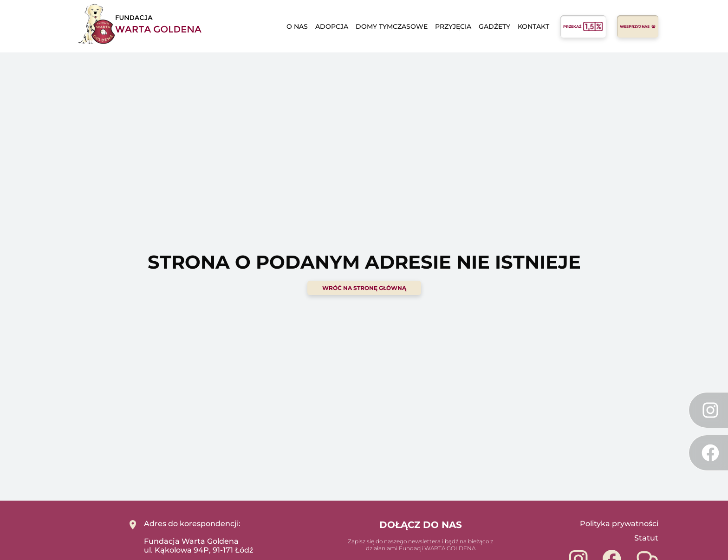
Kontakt (533, 26)
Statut (646, 538)
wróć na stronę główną (364, 288)
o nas (297, 26)
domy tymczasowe (392, 26)
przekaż (583, 26)
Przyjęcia (453, 26)
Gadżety (494, 26)
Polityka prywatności (619, 524)
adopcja (332, 26)
